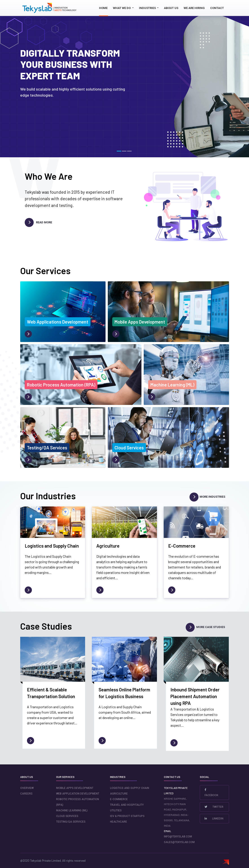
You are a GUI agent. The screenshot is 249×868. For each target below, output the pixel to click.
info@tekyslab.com (178, 837)
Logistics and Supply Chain (130, 788)
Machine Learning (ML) (72, 810)
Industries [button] (148, 8)
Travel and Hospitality (127, 805)
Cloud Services (67, 816)
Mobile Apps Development (75, 788)
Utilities (116, 810)
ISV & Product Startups (127, 816)
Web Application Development (78, 794)
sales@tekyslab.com (179, 842)
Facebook (211, 793)
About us (171, 8)
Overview (27, 788)
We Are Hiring (194, 8)
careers (26, 794)
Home (103, 8)
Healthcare (119, 822)
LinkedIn (214, 819)
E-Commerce (119, 799)
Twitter (214, 807)
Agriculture (119, 794)
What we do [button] (122, 8)
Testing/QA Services (71, 822)
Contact (217, 8)
